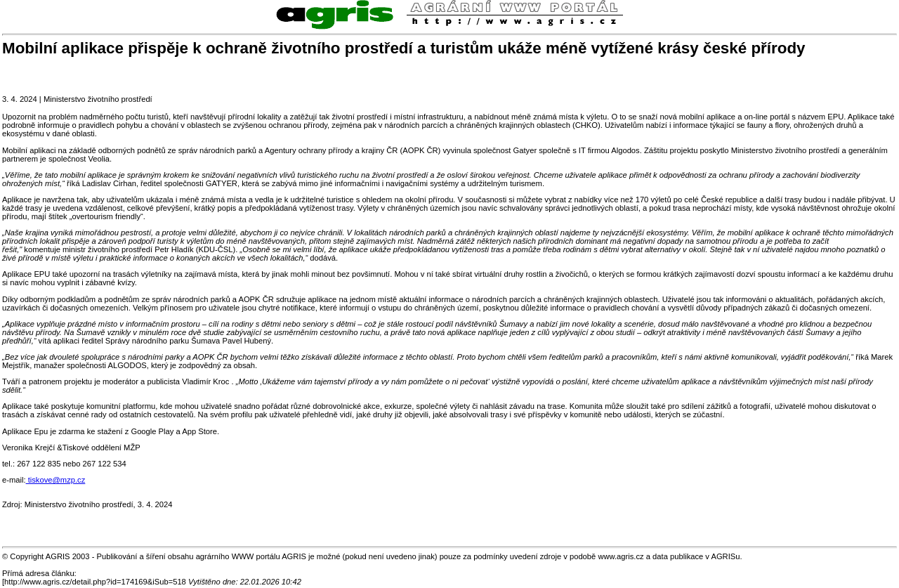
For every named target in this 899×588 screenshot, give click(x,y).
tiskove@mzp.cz (56, 480)
